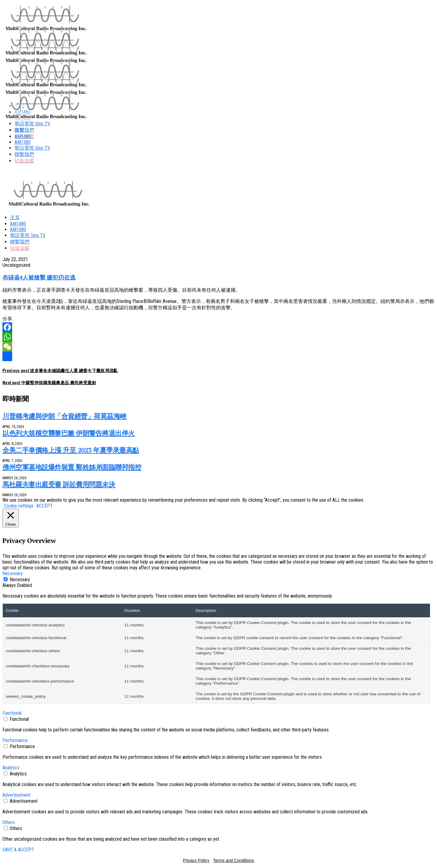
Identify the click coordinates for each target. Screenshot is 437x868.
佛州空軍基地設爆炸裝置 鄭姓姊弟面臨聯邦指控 (72, 467)
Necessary (20, 580)
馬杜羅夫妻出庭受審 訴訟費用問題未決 (59, 484)
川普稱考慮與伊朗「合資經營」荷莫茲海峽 (64, 416)
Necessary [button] (13, 573)
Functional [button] (12, 713)
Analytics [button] (11, 768)
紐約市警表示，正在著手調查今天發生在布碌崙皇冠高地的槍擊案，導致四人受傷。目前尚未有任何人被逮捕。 (121, 290)
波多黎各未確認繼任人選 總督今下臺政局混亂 (60, 371)
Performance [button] (15, 740)
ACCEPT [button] (45, 506)
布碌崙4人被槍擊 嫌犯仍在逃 (39, 278)
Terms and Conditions (234, 860)
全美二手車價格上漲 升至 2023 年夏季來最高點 (71, 450)
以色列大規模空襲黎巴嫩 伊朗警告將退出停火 (69, 433)
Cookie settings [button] (19, 506)
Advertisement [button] (16, 795)
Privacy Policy (196, 860)
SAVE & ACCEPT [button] (18, 850)
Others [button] (9, 822)
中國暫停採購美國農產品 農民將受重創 (49, 383)
